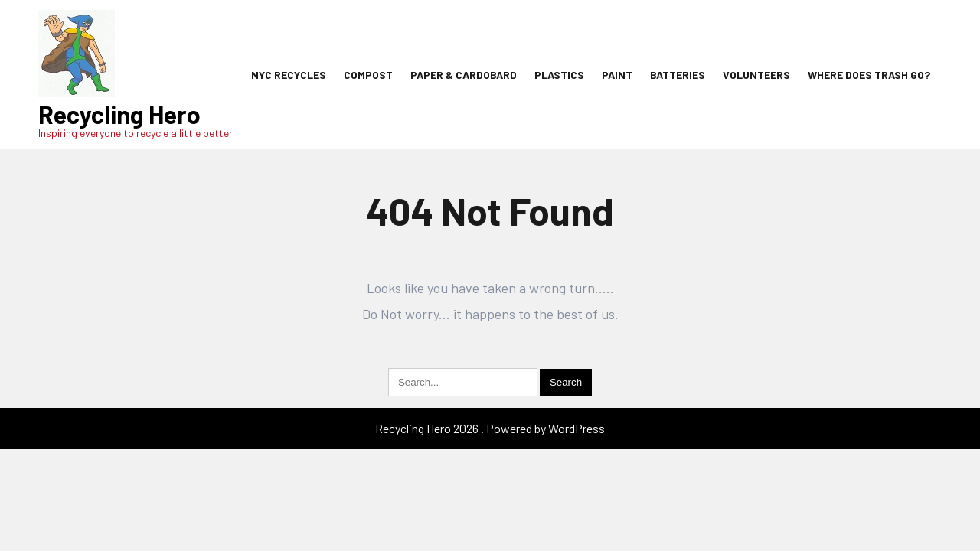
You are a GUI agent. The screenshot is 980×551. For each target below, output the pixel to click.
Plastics (559, 75)
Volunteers (756, 75)
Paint (617, 75)
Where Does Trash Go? (869, 75)
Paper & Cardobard (464, 75)
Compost (368, 75)
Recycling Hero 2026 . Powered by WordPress (490, 428)
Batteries (678, 75)
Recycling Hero (119, 114)
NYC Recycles (289, 75)
